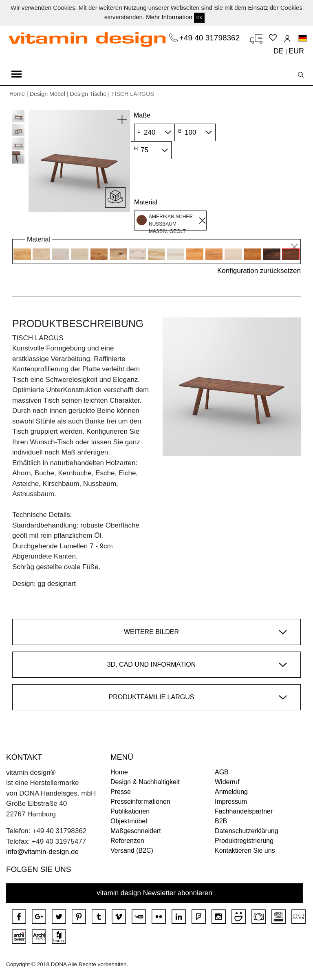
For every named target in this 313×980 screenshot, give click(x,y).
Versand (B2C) (132, 850)
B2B (221, 821)
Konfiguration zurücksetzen (259, 271)
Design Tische (88, 94)
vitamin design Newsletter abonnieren (154, 893)
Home (17, 94)
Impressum (231, 802)
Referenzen (127, 841)
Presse (121, 792)
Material (146, 202)
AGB (222, 772)
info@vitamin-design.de (42, 852)
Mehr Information (169, 17)
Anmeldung (231, 792)
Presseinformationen (140, 802)
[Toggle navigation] (17, 74)
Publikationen (130, 811)
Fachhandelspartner (244, 811)
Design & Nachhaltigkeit (145, 782)
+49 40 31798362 (211, 38)
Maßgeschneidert (136, 831)
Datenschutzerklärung (247, 831)
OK (199, 18)
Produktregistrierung (244, 841)
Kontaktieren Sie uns (245, 850)
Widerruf (227, 782)
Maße (142, 115)
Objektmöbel (129, 821)
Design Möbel (47, 94)
